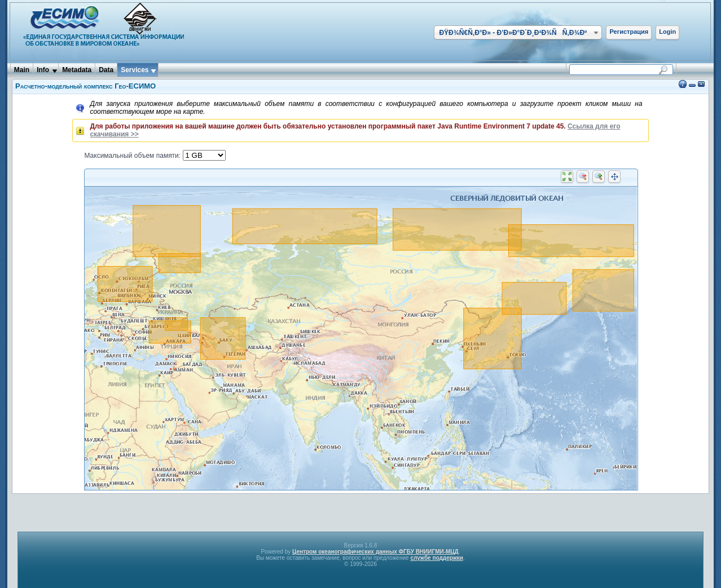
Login (667, 32)
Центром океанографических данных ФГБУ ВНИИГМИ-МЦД (375, 552)
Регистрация (629, 32)
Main (22, 70)
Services (135, 70)
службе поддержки (437, 558)
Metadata (77, 70)
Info (43, 70)
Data (106, 70)
